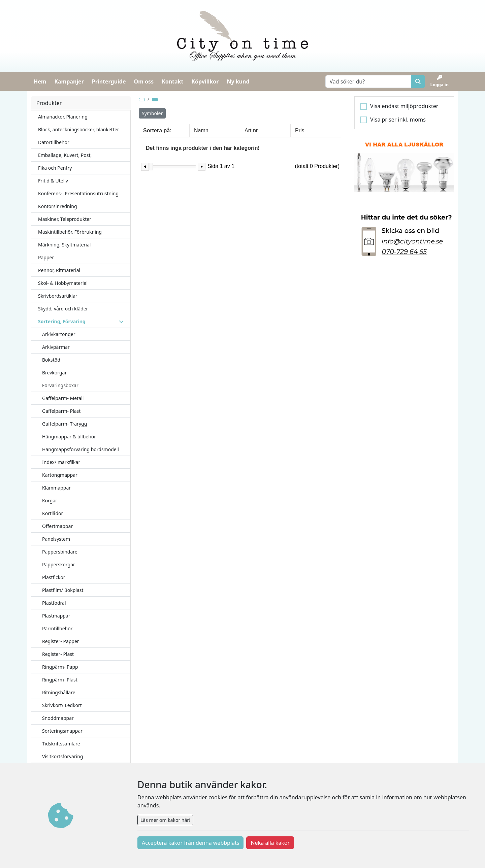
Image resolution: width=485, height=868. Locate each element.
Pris (300, 130)
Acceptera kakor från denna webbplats (190, 843)
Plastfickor (54, 577)
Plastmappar (56, 616)
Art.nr (251, 130)
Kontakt (172, 81)
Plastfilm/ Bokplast (63, 590)
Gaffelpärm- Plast (61, 411)
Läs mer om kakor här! (165, 820)
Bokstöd (51, 360)
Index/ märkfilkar (61, 462)
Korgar (50, 500)
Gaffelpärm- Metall (63, 398)
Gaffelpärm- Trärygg (64, 424)
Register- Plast (58, 654)
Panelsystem (56, 539)
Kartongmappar (60, 475)
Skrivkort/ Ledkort (62, 705)
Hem (40, 81)
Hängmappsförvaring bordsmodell (80, 449)
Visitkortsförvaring (63, 756)
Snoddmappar (58, 718)
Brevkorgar (54, 373)
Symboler (152, 113)
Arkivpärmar (56, 347)
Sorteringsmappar (62, 731)
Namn (201, 130)
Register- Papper (61, 641)
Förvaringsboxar (60, 385)
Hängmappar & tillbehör (69, 437)
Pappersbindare (60, 552)
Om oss (144, 81)
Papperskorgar (59, 564)
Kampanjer (69, 81)
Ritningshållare (59, 692)
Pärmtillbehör (57, 628)
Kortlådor (53, 513)
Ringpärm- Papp (60, 667)
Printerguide (109, 81)
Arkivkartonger (59, 334)
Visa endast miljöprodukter (404, 106)
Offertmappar (57, 526)
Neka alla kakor (270, 843)
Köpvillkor (205, 81)
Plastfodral (54, 603)
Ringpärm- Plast (60, 680)
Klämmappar (56, 488)
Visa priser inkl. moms (398, 120)
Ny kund (238, 81)
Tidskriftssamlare (61, 744)
